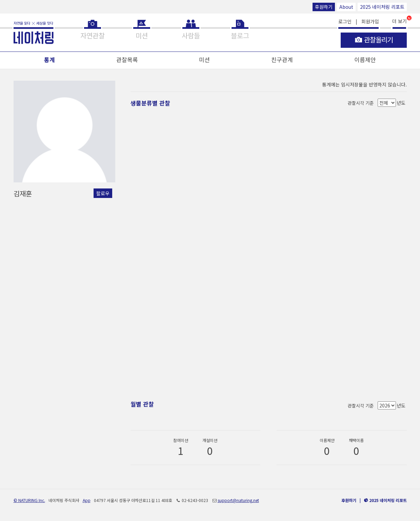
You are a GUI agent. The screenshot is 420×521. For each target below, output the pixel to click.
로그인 (345, 21)
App (87, 500)
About (346, 7)
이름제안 (365, 59)
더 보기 (399, 21)
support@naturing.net (238, 500)
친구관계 (282, 59)
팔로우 (103, 193)
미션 (204, 59)
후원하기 (324, 7)
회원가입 (370, 21)
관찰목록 (127, 59)
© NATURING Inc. (29, 500)
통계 (49, 59)
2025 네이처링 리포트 (382, 7)
